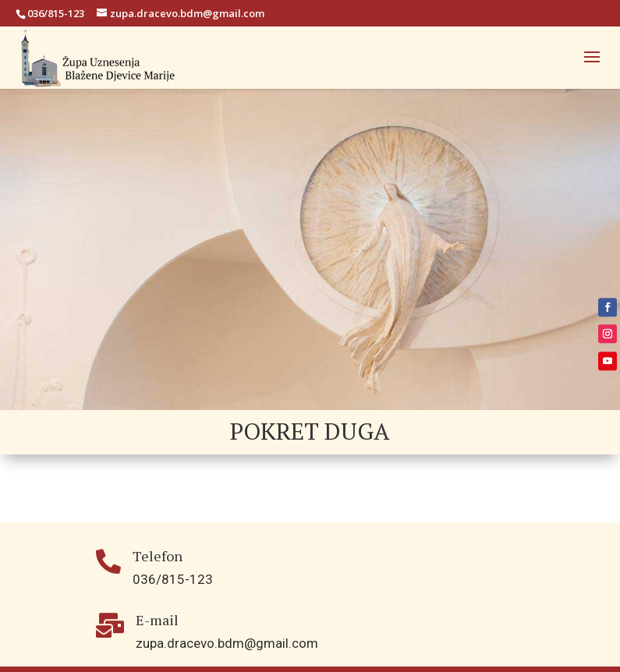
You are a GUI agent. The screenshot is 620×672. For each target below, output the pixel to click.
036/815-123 (56, 13)
